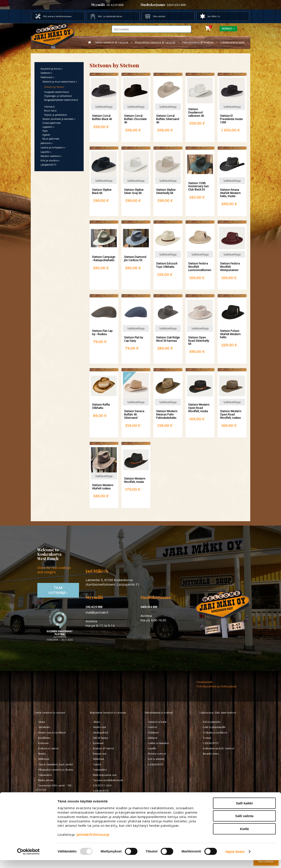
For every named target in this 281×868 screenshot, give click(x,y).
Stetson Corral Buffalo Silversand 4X (168, 119)
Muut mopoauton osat (105, 775)
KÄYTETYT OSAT (102, 785)
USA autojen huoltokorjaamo (57, 16)
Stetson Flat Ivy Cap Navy (133, 339)
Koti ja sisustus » (50, 160)
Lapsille (152, 748)
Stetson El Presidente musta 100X (231, 119)
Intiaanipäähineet (52, 123)
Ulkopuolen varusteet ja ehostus (56, 770)
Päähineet (153, 732)
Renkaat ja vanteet (48, 748)
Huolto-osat (100, 727)
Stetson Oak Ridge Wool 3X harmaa (168, 339)
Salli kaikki (244, 811)
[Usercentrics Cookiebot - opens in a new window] (28, 859)
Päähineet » (48, 77)
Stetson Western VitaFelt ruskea (103, 487)
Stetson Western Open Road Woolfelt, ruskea (231, 414)
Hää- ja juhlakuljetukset (110, 16)
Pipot (45, 131)
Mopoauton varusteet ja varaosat (108, 713)
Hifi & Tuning (100, 738)
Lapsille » (46, 152)
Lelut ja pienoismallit (214, 727)
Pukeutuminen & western (198, 42)
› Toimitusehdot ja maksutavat (216, 686)
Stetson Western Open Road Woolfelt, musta (199, 408)
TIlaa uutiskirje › (58, 590)
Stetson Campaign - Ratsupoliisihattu (104, 259)
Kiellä (244, 837)
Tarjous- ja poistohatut (56, 115)
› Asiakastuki (204, 682)
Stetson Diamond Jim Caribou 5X (135, 259)
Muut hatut (50, 111)
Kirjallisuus (44, 738)
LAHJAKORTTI (48, 165)
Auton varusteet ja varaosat (50, 713)
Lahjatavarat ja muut (232, 42)
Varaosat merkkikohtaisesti (108, 780)
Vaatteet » (47, 73)
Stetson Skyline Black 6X (102, 191)
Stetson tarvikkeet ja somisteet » (59, 119)
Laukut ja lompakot (158, 743)
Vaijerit (97, 764)
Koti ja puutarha (212, 722)
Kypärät (46, 135)
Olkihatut (49, 107)
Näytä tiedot (235, 859)
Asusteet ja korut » (52, 69)
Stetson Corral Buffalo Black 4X (102, 117)
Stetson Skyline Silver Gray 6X (134, 191)
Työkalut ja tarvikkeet (215, 732)
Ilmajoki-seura (211, 754)
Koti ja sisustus (156, 759)
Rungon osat (100, 754)
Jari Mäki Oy (214, 16)
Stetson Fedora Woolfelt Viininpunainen (230, 267)
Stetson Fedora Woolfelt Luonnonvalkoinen (200, 267)
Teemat (207, 738)
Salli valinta (244, 824)
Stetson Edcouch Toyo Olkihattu (167, 265)
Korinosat (43, 743)
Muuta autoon (46, 780)
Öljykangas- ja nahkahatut (58, 96)
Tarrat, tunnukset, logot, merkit (56, 764)
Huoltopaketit (101, 732)
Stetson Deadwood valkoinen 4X (196, 112)
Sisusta (42, 754)
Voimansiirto (45, 775)
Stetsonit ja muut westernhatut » (60, 82)
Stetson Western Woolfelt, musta (135, 480)
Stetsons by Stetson (54, 87)
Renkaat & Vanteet (104, 748)
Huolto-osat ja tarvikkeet (52, 732)
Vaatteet (153, 727)
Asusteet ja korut (157, 722)
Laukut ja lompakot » (53, 147)
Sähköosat (44, 759)
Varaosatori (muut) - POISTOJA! (56, 795)
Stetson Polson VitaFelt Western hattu (230, 334)
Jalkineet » (47, 143)
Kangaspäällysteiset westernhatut (61, 100)
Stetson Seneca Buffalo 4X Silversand (134, 414)
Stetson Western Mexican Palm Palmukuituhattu (167, 414)
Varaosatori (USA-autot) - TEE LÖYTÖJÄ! (53, 788)
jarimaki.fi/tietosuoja (93, 842)
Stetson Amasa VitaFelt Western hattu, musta (230, 193)
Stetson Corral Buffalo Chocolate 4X (135, 119)
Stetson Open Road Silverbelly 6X (199, 341)
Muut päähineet (51, 139)
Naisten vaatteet (157, 754)
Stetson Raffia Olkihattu (101, 406)
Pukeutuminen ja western (159, 713)
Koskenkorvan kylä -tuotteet (219, 748)
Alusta (42, 722)
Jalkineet (153, 738)
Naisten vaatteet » (51, 156)
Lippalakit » (48, 127)
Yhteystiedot (159, 16)
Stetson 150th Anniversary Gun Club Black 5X (198, 186)
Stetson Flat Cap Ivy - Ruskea (102, 332)
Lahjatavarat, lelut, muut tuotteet (218, 713)
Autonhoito (44, 727)
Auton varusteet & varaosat (112, 42)
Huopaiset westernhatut (57, 92)
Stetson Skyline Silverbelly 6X (166, 191)
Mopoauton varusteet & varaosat (155, 42)
